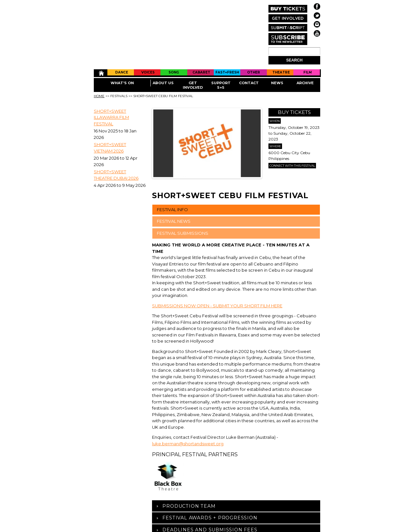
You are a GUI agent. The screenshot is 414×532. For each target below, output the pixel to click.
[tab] (236, 506)
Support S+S (221, 85)
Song (174, 72)
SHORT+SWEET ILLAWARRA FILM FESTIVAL (111, 117)
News (277, 83)
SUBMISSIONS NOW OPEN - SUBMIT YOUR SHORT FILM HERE (217, 306)
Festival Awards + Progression (210, 518)
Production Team (189, 506)
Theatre (281, 72)
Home (101, 73)
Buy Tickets (294, 112)
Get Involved (193, 85)
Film (308, 72)
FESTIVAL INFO (172, 209)
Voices (148, 72)
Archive (305, 83)
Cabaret (201, 72)
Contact (249, 83)
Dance (122, 72)
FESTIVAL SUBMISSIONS (183, 233)
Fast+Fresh (227, 72)
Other (254, 72)
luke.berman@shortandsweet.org (188, 444)
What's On (122, 83)
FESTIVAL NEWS (174, 221)
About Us (163, 83)
